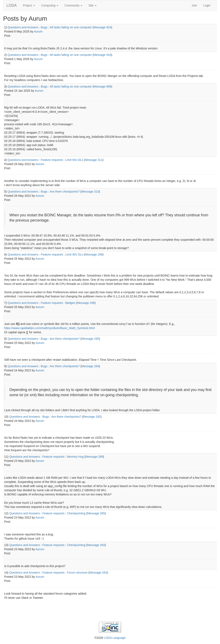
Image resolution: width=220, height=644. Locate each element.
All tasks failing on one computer (71, 27)
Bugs (44, 27)
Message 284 (90, 366)
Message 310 (90, 192)
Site (93, 5)
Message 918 (102, 55)
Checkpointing (76, 513)
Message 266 (94, 457)
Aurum (38, 31)
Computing (50, 5)
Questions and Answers (23, 27)
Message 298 (94, 254)
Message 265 (96, 513)
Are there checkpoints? (65, 192)
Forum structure (77, 573)
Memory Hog (75, 457)
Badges (70, 303)
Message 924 (102, 27)
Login (207, 5)
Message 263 (98, 573)
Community (73, 5)
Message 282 (92, 417)
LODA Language (115, 638)
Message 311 (94, 160)
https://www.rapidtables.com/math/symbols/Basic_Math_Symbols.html (49, 328)
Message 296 (86, 303)
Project (29, 5)
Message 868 (102, 86)
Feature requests (52, 160)
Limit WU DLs (74, 160)
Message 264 (96, 545)
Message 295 (90, 339)
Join (194, 5)
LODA (12, 5)
